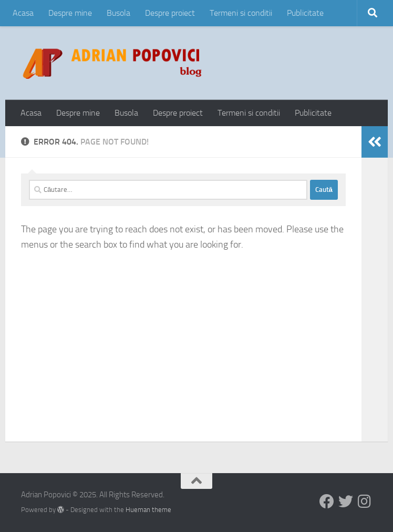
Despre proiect (170, 13)
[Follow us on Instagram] (365, 502)
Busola (118, 13)
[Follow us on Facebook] (327, 502)
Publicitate (305, 13)
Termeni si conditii (241, 13)
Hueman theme (148, 510)
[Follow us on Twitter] (346, 502)
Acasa (23, 13)
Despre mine (70, 13)
